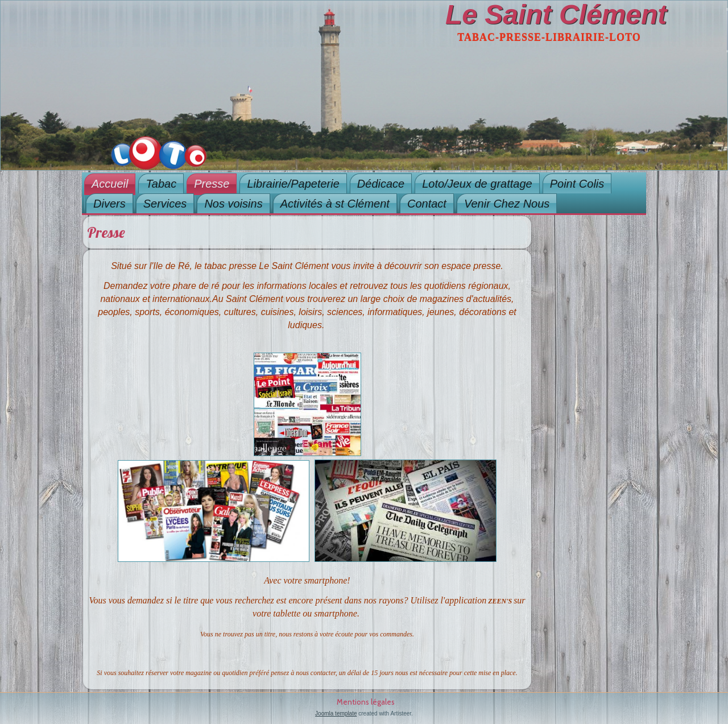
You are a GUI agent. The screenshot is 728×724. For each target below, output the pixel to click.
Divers (109, 204)
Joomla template (336, 713)
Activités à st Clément (335, 204)
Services (165, 204)
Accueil (110, 184)
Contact (427, 204)
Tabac (161, 184)
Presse (212, 184)
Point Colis (577, 184)
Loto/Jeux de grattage (477, 184)
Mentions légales (366, 702)
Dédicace (381, 184)
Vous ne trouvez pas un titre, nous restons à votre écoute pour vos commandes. (307, 634)
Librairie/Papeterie (293, 184)
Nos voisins (233, 204)
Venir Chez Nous (507, 204)
